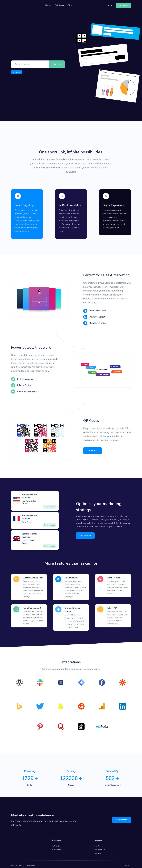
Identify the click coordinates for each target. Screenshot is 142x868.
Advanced (17, 72)
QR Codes (56, 843)
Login (109, 5)
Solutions (59, 5)
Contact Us (98, 851)
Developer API (99, 847)
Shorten (57, 64)
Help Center (98, 843)
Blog (70, 5)
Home (48, 5)
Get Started (93, 449)
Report (126, 863)
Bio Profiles (57, 847)
